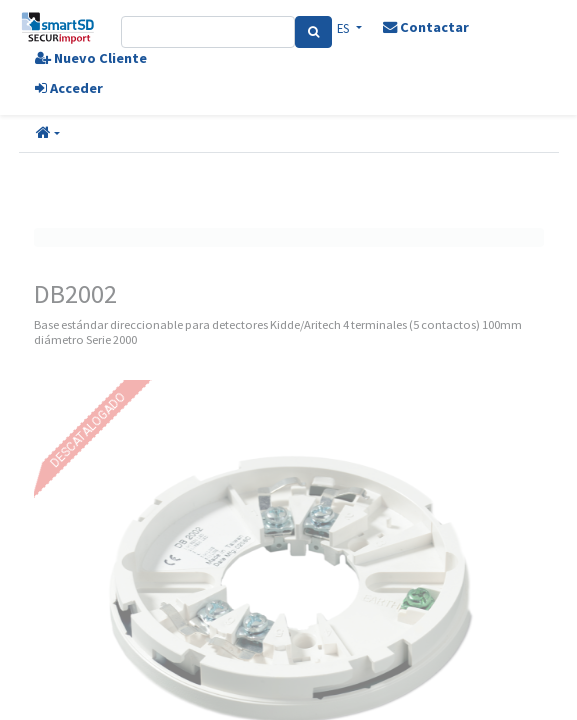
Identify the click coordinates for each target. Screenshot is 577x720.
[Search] (313, 32)
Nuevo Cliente (91, 58)
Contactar (426, 27)
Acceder (69, 88)
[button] (48, 134)
